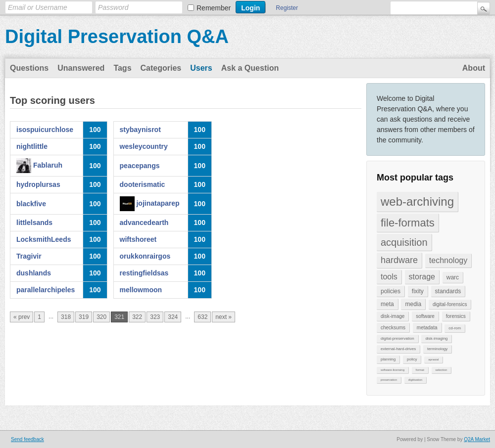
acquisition (404, 242)
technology (448, 260)
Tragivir (29, 256)
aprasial (433, 359)
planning (388, 359)
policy (412, 359)
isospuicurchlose (45, 130)
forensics (456, 316)
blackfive (31, 204)
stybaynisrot (140, 130)
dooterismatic (143, 184)
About (474, 68)
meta (387, 304)
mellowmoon (141, 290)
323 (155, 317)
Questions (29, 68)
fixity (418, 291)
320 (101, 317)
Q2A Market (477, 439)
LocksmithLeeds (44, 239)
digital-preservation (397, 338)
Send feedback (27, 439)
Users (201, 68)
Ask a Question (250, 68)
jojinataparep (158, 203)
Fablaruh (48, 165)
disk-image (393, 316)
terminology (437, 349)
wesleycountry (144, 146)
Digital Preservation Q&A (117, 37)
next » (223, 317)
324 (173, 317)
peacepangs (140, 166)
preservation (389, 380)
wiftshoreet (138, 239)
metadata (427, 328)
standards (448, 291)
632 (202, 317)
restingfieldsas (144, 273)
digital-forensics (450, 304)
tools (389, 277)
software (425, 316)
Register (287, 8)
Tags (122, 68)
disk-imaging (436, 338)
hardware (399, 260)
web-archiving (417, 202)
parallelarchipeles (46, 290)
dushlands (34, 273)
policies (391, 291)
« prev (22, 317)
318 (66, 317)
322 (137, 317)
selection (442, 370)
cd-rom (455, 328)
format (420, 370)
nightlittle (32, 146)
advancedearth (144, 223)
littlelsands (34, 223)
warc (453, 277)
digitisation (415, 380)
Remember (214, 8)
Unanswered (81, 68)
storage (422, 277)
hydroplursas (38, 184)
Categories (161, 68)
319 (84, 317)
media (413, 304)
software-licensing (393, 370)
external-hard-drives (398, 349)
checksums (393, 328)
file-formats (408, 223)
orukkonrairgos (145, 256)
